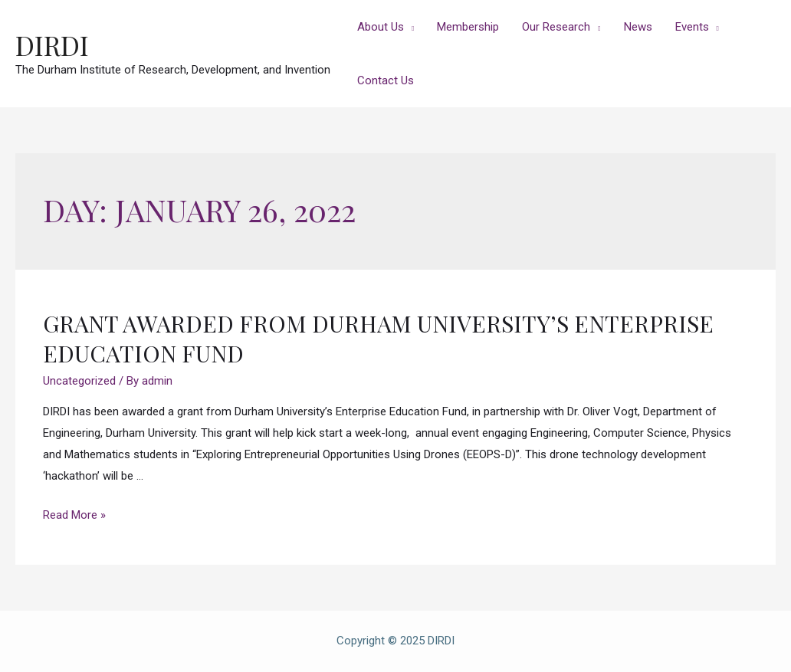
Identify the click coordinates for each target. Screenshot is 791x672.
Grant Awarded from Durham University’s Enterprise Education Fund (378, 338)
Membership (468, 27)
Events (692, 27)
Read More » (74, 515)
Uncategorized (79, 381)
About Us (381, 27)
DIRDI (52, 45)
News (638, 27)
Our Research (556, 27)
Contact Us (386, 80)
